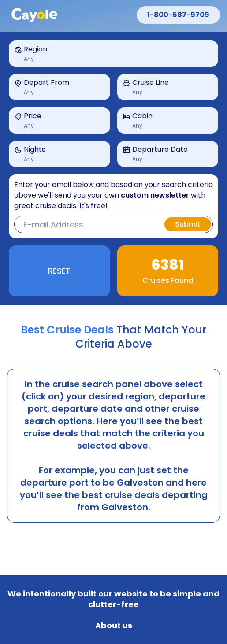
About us (114, 626)
